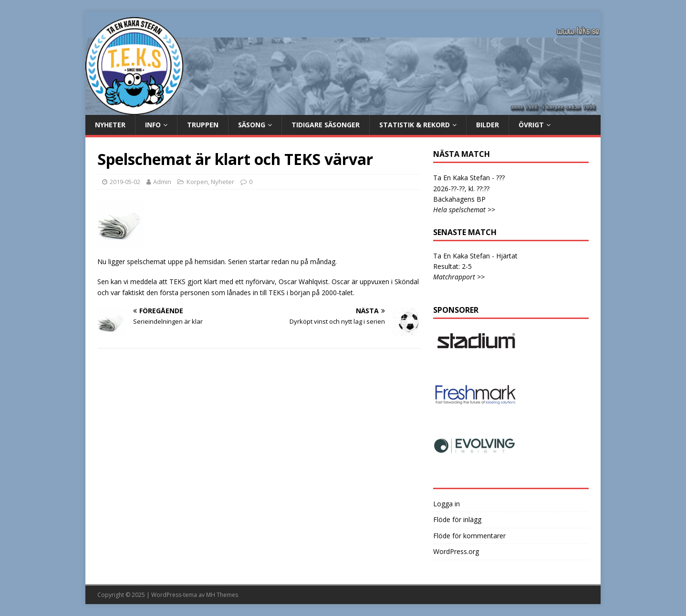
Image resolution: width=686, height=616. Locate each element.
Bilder (488, 125)
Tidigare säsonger (326, 125)
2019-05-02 (125, 182)
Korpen (197, 182)
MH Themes (222, 595)
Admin (162, 182)
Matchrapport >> (459, 277)
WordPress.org (456, 551)
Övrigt (531, 125)
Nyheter (110, 125)
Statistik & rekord (415, 125)
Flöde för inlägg (457, 519)
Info (153, 125)
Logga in (447, 504)
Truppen (203, 125)
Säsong (252, 125)
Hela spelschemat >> (464, 210)
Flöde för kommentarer (469, 536)
